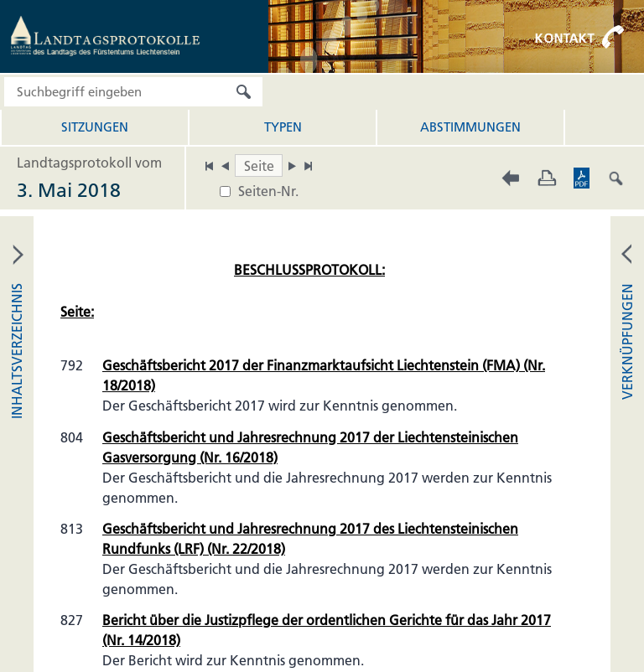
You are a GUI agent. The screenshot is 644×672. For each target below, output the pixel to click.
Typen (283, 127)
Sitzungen (95, 127)
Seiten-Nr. (268, 191)
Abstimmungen (470, 127)
